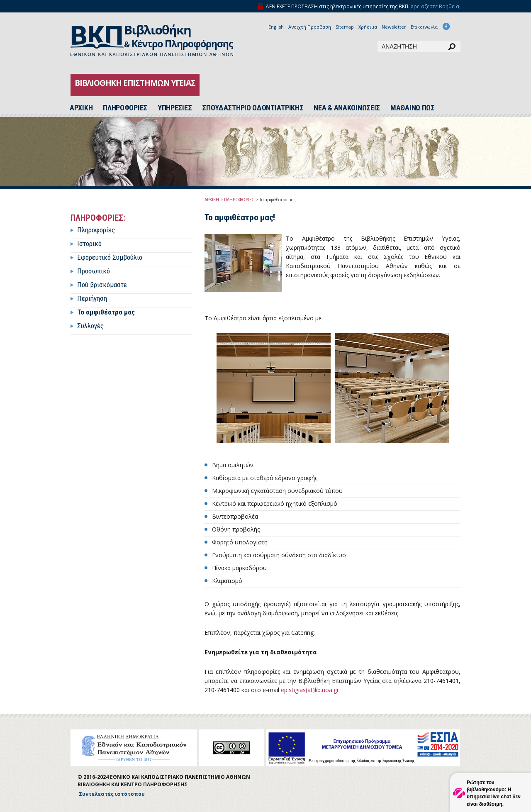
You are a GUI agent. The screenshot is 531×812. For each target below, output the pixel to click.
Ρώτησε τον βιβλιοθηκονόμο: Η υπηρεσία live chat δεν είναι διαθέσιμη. (494, 793)
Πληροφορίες (96, 230)
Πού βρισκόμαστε (102, 285)
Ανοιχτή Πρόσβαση (310, 27)
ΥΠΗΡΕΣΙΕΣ (175, 108)
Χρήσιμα (368, 27)
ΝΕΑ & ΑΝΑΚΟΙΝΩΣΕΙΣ (347, 108)
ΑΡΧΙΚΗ (212, 200)
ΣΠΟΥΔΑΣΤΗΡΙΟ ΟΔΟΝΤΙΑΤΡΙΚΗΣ (253, 108)
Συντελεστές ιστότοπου (112, 794)
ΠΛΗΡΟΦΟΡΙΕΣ (125, 108)
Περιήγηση (92, 298)
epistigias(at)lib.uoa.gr (310, 690)
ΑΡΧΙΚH (81, 108)
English (276, 27)
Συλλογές (90, 326)
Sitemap (345, 27)
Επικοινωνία (424, 27)
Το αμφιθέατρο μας (106, 312)
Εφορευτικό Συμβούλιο (110, 257)
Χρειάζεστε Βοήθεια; (436, 6)
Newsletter (394, 27)
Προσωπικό (94, 271)
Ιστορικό (89, 244)
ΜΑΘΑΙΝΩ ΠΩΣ (413, 108)
